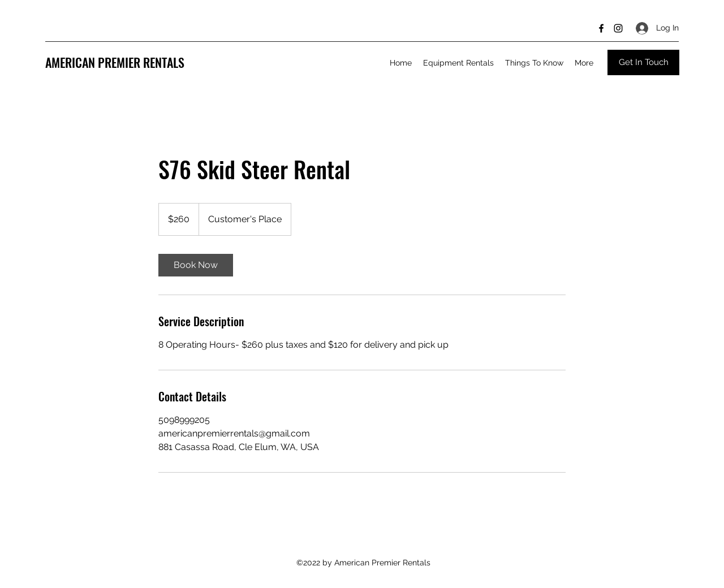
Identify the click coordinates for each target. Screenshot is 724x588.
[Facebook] (601, 28)
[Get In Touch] (643, 62)
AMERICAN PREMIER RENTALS (115, 62)
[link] (196, 265)
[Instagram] (618, 28)
